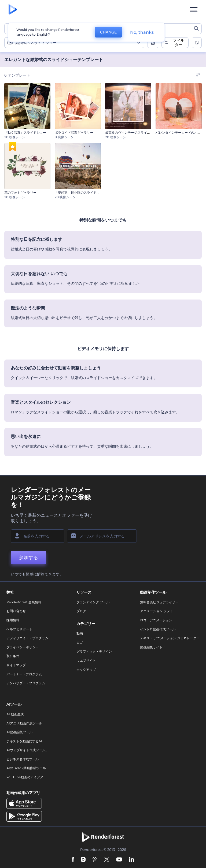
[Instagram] (83, 860)
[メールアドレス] (102, 536)
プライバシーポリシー (23, 647)
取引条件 (13, 656)
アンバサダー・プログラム (26, 683)
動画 (80, 633)
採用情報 (13, 620)
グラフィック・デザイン (94, 651)
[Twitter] (107, 860)
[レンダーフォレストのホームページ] (13, 10)
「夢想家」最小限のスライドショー (80, 192)
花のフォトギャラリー (20, 192)
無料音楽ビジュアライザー (159, 602)
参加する (28, 558)
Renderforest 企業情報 (24, 602)
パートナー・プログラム (24, 674)
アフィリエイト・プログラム (27, 638)
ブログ (81, 611)
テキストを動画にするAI (24, 741)
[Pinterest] (95, 860)
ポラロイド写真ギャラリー (74, 132)
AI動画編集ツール (19, 732)
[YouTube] (119, 860)
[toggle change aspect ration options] (197, 43)
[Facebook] (73, 860)
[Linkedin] (131, 860)
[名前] (38, 536)
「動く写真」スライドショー (25, 132)
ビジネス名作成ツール (23, 759)
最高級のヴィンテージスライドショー (133, 132)
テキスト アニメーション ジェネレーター (170, 638)
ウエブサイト (86, 661)
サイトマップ (16, 665)
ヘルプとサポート (19, 629)
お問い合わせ (16, 611)
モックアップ (86, 670)
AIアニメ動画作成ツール (24, 723)
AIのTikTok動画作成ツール (26, 768)
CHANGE (108, 32)
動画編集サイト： (153, 647)
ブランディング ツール (93, 602)
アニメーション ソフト (157, 611)
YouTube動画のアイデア (25, 777)
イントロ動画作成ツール (158, 629)
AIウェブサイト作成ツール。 (27, 750)
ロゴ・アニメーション (156, 620)
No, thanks (142, 32)
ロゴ (80, 643)
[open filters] (175, 43)
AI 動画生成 (15, 714)
